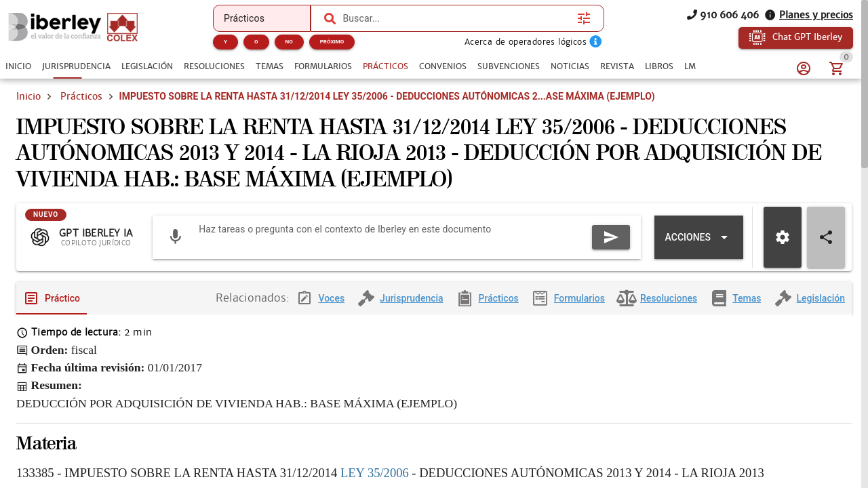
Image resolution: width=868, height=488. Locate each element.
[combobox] (456, 18)
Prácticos (81, 96)
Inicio (28, 96)
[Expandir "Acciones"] (699, 248)
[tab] (18, 66)
